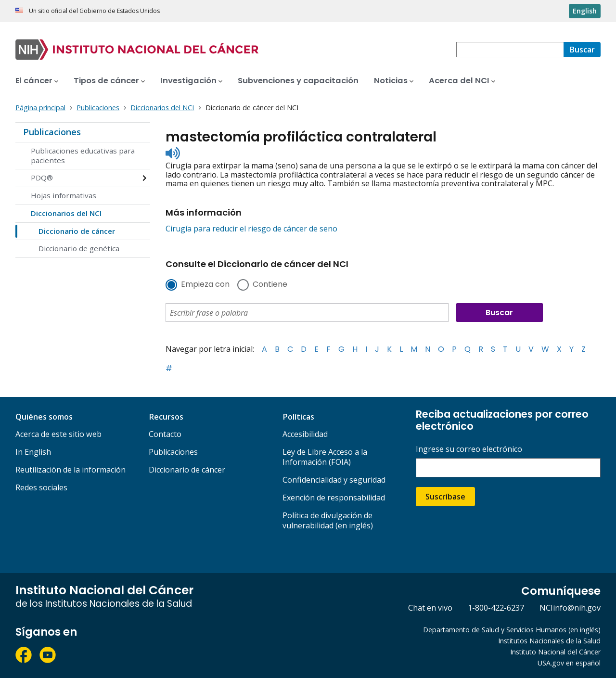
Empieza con (205, 285)
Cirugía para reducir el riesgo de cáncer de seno (251, 229)
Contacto (165, 434)
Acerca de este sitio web (58, 434)
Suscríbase (445, 497)
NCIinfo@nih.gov (570, 608)
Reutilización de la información (71, 470)
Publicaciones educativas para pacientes (83, 155)
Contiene (270, 285)
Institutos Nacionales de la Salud (549, 641)
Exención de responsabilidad (334, 498)
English (585, 11)
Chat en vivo (430, 608)
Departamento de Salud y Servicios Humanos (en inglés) (512, 630)
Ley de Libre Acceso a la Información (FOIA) (325, 457)
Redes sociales (41, 487)
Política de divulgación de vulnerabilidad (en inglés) (328, 520)
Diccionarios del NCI (66, 213)
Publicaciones (52, 132)
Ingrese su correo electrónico (469, 449)
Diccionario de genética (79, 248)
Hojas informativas (64, 195)
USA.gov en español (569, 663)
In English (33, 452)
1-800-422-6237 (496, 608)
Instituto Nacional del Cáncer (555, 652)
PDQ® (42, 178)
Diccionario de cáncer (77, 231)
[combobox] (510, 50)
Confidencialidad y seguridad (334, 480)
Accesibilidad (305, 434)
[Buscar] (582, 50)
